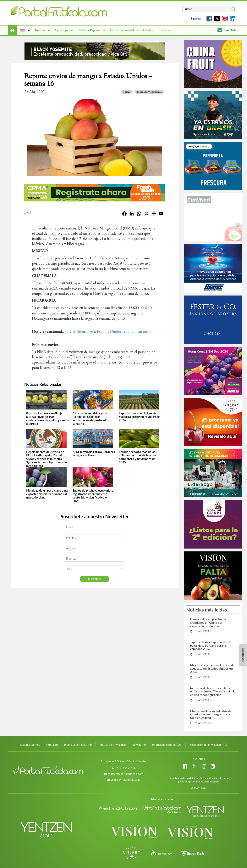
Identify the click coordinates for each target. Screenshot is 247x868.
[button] (25, 30)
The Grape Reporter (89, 30)
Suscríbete (227, 30)
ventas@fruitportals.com (125, 780)
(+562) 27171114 (125, 768)
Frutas (162, 30)
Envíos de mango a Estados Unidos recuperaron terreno (110, 332)
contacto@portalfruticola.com (125, 774)
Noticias (40, 30)
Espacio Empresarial (122, 30)
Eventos (148, 30)
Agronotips (61, 30)
